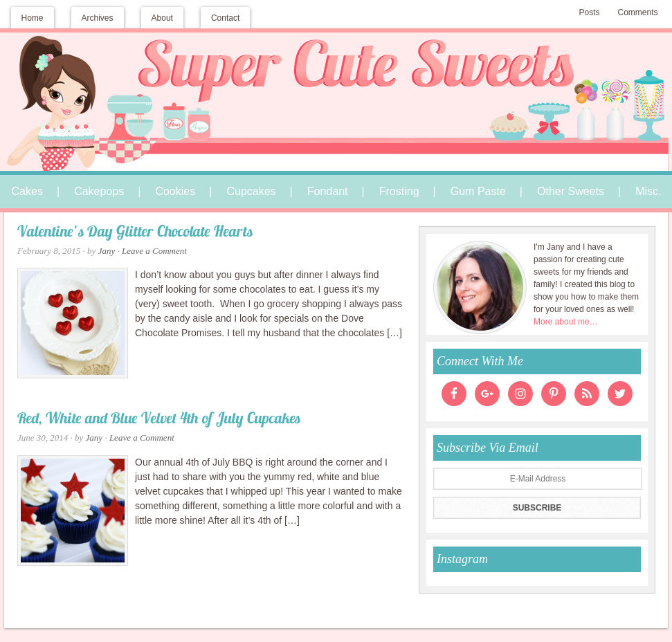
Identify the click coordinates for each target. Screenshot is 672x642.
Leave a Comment (154, 251)
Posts (589, 12)
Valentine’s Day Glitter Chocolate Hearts (135, 233)
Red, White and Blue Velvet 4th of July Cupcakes (159, 420)
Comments (637, 12)
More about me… (566, 322)
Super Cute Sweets (336, 81)
